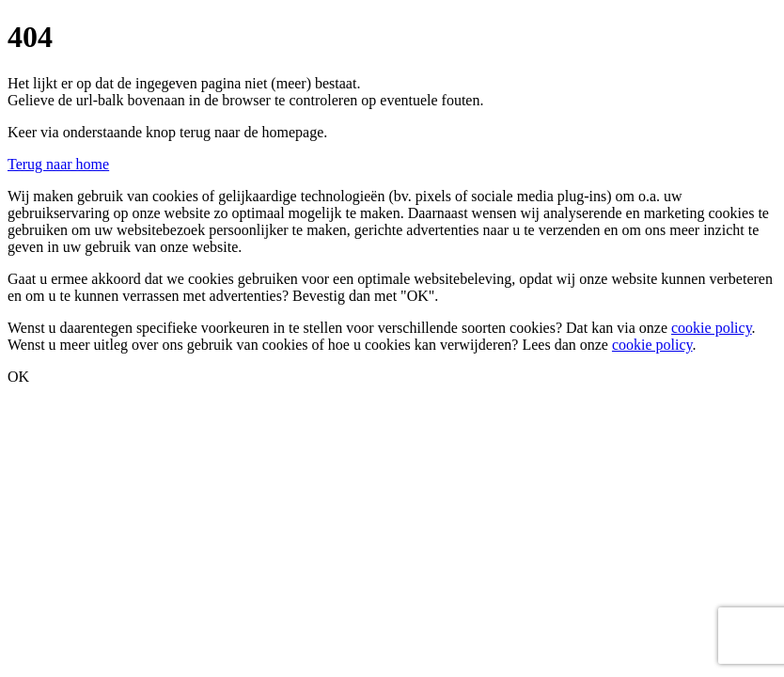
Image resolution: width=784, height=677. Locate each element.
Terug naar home (58, 164)
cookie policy (712, 328)
